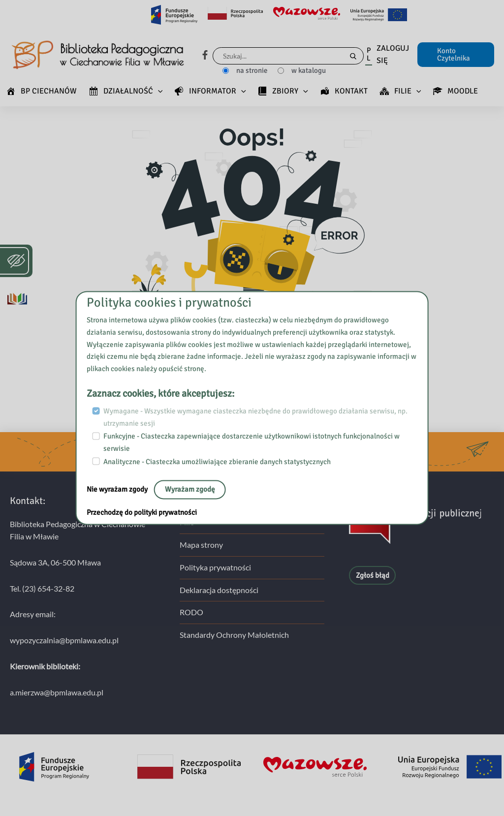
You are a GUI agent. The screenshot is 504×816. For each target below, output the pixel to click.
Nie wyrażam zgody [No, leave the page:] (118, 490)
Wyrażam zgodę (190, 490)
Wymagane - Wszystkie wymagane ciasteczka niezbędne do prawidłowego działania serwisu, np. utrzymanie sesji (255, 417)
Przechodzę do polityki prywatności (142, 513)
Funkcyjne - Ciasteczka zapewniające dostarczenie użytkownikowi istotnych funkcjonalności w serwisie (252, 443)
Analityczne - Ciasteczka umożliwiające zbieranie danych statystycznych (217, 462)
